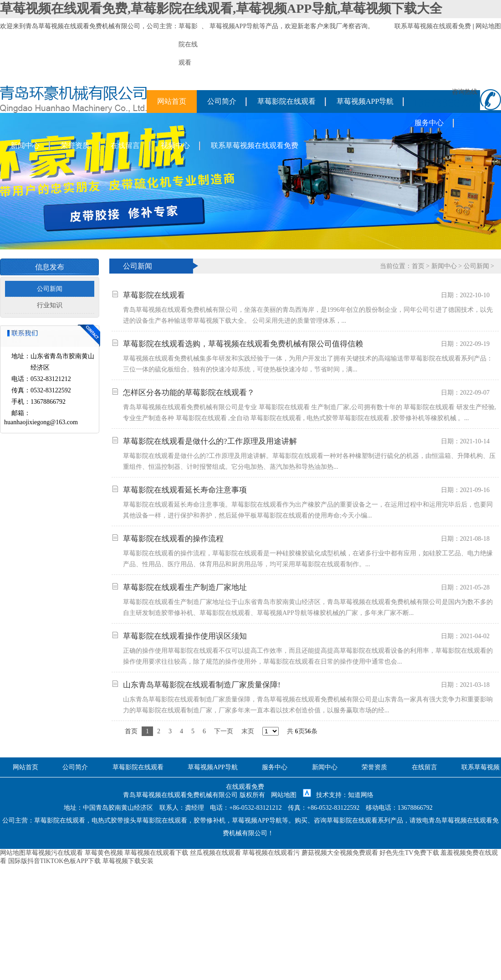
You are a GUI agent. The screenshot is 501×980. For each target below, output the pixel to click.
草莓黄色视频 (104, 853)
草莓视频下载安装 (128, 861)
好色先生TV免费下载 (409, 853)
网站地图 (488, 26)
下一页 (224, 731)
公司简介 (222, 101)
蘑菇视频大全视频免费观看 (340, 853)
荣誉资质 (75, 145)
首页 (418, 266)
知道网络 (361, 795)
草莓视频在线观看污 (271, 853)
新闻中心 (25, 145)
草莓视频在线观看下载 (156, 853)
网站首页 (172, 101)
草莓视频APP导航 (235, 26)
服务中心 (429, 123)
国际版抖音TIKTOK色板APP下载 (55, 861)
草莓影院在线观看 (286, 101)
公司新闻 (50, 289)
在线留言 (125, 145)
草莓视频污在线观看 (54, 853)
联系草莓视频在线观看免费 (433, 26)
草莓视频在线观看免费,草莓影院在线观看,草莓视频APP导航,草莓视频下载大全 (221, 8)
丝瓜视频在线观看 (215, 853)
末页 (248, 731)
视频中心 (175, 145)
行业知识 (50, 305)
